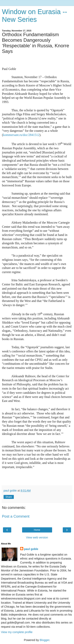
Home (37, 530)
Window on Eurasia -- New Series (35, 16)
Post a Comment (16, 516)
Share (9, 497)
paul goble (31, 549)
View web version (37, 537)
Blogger (44, 640)
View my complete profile (17, 632)
